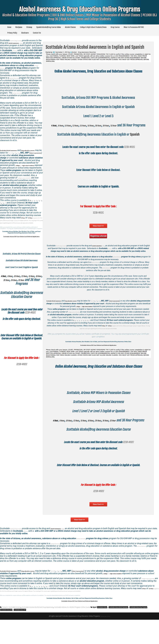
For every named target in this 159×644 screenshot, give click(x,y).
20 (88, 330)
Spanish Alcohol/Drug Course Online (49, 27)
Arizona (122, 252)
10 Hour (72, 125)
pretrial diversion (122, 263)
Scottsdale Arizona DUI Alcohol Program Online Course (72, 632)
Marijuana (19, 27)
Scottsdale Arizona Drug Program (138, 632)
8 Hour (62, 125)
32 (94, 330)
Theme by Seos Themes (105, 640)
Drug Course (115, 27)
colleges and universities (77, 321)
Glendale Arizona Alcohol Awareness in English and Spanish (136, 638)
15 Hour (94, 125)
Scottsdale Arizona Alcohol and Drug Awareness (38, 632)
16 (85, 330)
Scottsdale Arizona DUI (6, 634)
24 (91, 330)
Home (9, 27)
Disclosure (25, 33)
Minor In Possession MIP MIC (134, 27)
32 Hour (139, 125)
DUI (121, 307)
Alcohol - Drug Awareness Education (84, 52)
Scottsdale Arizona (15, 632)
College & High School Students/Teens (93, 27)
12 (80, 330)
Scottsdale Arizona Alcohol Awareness (118, 632)
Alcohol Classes (70, 27)
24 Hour (128, 125)
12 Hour (83, 125)
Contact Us (37, 33)
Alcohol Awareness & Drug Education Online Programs (80, 17)
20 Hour (117, 125)
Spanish (135, 138)
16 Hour (105, 125)
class (108, 250)
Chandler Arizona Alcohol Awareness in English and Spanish (23, 638)
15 (83, 330)
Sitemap (29, 27)
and (108, 313)
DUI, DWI (111, 307)
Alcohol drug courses (64, 250)
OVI (117, 307)
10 (77, 330)
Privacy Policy (12, 33)
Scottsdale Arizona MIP (20, 634)
